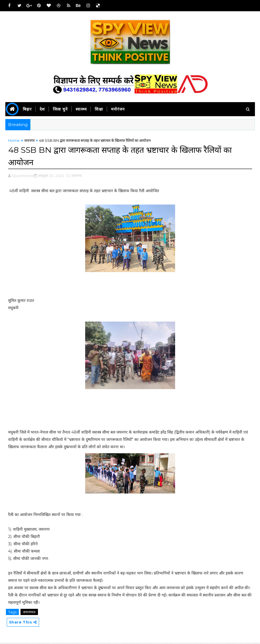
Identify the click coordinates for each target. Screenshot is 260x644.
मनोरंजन (118, 109)
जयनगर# (29, 612)
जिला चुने (60, 109)
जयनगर (29, 142)
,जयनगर (76, 176)
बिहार (27, 109)
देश (42, 109)
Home (14, 142)
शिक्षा (99, 109)
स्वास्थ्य (81, 109)
